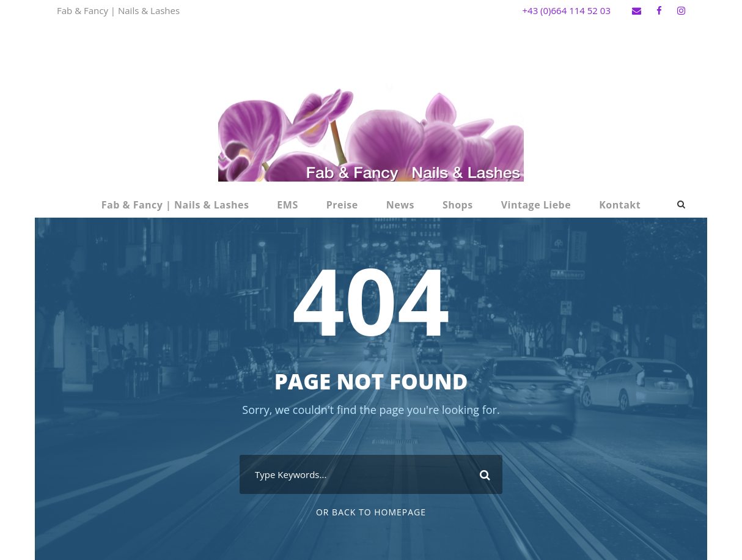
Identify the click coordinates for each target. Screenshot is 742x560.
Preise (342, 205)
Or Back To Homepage (371, 512)
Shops (458, 205)
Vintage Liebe (536, 205)
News (400, 205)
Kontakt (620, 205)
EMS (287, 205)
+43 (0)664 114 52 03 (566, 10)
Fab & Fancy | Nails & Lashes (175, 205)
